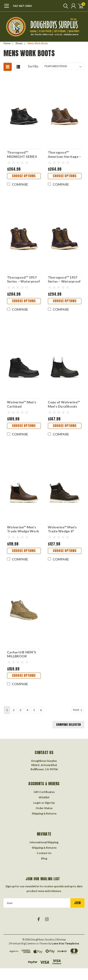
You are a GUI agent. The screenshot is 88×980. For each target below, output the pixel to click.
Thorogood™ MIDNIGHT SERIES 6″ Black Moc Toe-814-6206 (22, 154)
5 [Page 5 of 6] (34, 710)
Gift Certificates (44, 792)
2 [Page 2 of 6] (14, 710)
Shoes (19, 43)
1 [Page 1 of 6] (7, 710)
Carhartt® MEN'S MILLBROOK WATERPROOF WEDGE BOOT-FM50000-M (21, 654)
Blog (44, 858)
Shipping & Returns (44, 813)
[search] (65, 6)
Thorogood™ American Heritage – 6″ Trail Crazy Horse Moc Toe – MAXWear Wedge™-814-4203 (65, 154)
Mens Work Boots (38, 43)
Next (78, 710)
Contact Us (44, 853)
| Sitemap (60, 939)
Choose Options (24, 176)
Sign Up (50, 803)
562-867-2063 (22, 6)
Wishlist (44, 797)
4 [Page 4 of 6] (27, 710)
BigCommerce (30, 943)
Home (7, 43)
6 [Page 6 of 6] (41, 710)
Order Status (44, 808)
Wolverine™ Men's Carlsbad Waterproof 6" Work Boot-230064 (24, 404)
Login (37, 803)
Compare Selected (68, 725)
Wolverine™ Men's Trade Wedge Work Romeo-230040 (23, 529)
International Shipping (44, 842)
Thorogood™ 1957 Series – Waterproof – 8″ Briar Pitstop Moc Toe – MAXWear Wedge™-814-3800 (23, 279)
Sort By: (33, 66)
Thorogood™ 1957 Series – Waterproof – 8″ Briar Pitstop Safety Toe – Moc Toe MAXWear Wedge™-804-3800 (64, 279)
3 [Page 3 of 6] (21, 710)
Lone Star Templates (65, 943)
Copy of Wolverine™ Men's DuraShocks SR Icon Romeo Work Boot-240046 (65, 404)
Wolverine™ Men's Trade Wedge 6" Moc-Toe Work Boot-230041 (62, 529)
